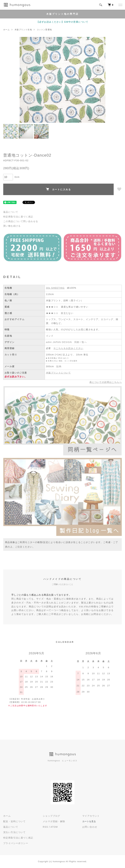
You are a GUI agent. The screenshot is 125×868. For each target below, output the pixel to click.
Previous (24, 80)
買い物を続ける (12, 226)
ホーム (6, 30)
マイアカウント (91, 816)
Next (101, 80)
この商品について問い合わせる (21, 221)
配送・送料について (14, 821)
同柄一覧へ (81, 342)
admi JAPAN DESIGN (59, 342)
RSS (45, 827)
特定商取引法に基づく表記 (18, 217)
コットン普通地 (44, 30)
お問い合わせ (90, 827)
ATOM (54, 827)
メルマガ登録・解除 (54, 821)
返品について (11, 212)
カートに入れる (59, 189)
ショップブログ (51, 816)
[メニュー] (120, 5)
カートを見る (89, 821)
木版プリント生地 (23, 30)
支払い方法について (14, 832)
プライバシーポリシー (16, 843)
